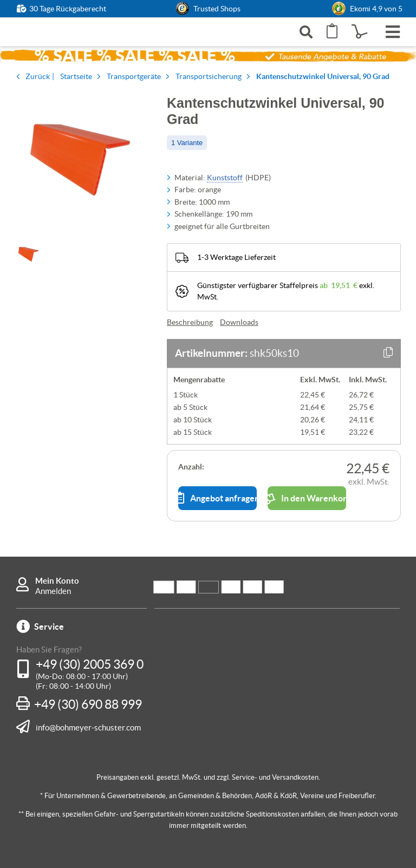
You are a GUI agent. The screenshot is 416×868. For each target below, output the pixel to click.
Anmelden (53, 591)
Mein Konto (57, 581)
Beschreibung (190, 322)
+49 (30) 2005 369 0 (90, 664)
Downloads (239, 322)
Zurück (38, 76)
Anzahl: (191, 467)
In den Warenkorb (307, 498)
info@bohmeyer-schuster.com (88, 727)
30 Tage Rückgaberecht (68, 9)
